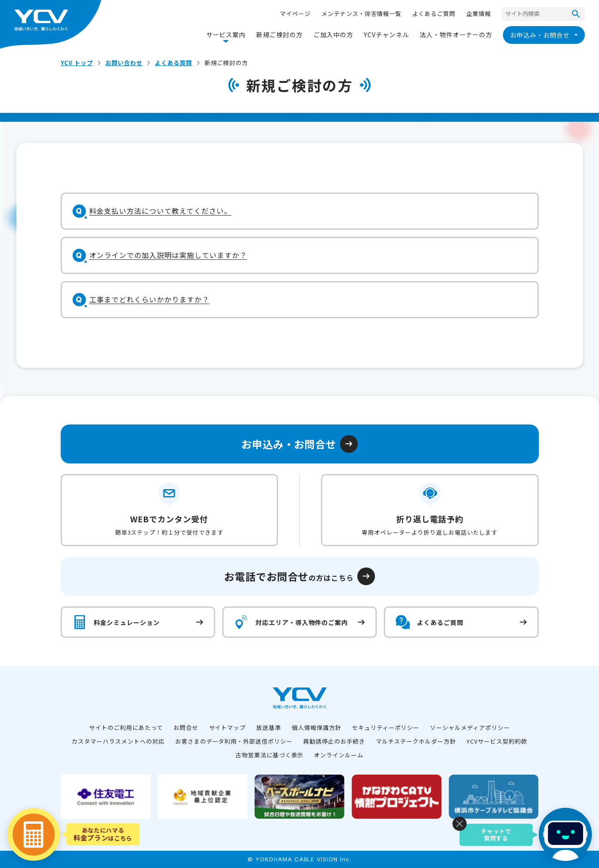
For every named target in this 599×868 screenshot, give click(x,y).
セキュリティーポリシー (386, 727)
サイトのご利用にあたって (126, 727)
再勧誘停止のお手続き (334, 741)
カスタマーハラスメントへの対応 (118, 741)
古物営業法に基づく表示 (270, 755)
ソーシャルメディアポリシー (470, 727)
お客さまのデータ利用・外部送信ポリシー (234, 741)
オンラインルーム (339, 755)
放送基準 (269, 727)
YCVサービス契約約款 (497, 741)
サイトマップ (228, 727)
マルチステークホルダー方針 (416, 741)
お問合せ (186, 727)
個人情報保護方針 (317, 727)
